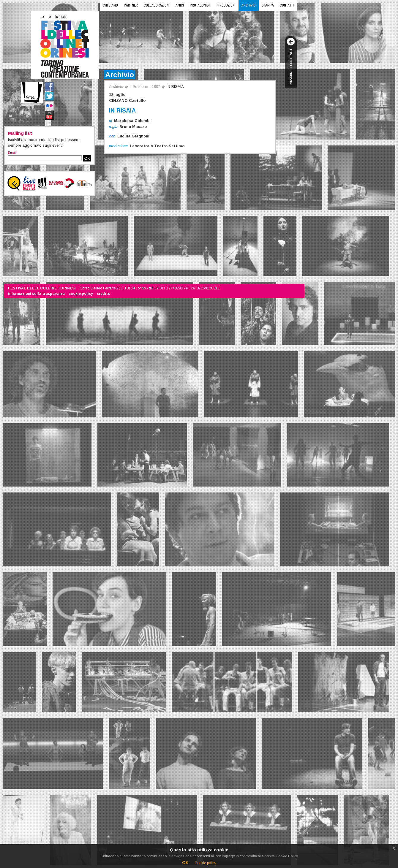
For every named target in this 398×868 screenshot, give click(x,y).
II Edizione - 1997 (145, 87)
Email (12, 153)
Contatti (287, 5)
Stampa (268, 5)
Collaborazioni (157, 5)
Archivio (249, 5)
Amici (180, 5)
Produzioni (226, 5)
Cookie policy (205, 863)
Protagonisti (201, 5)
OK (87, 158)
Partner (131, 5)
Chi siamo (110, 5)
